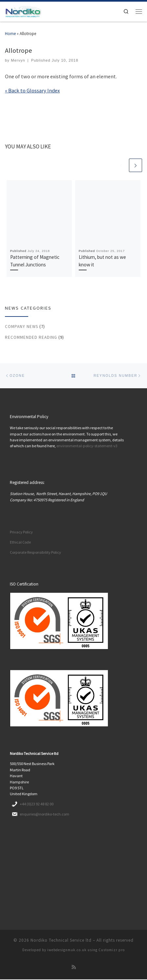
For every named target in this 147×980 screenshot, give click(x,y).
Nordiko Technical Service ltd (61, 941)
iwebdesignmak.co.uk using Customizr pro (86, 950)
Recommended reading (31, 337)
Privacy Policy (21, 533)
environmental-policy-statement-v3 (87, 446)
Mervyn (18, 60)
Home (10, 34)
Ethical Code (20, 543)
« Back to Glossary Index (32, 90)
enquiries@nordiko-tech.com (44, 814)
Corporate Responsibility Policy (35, 553)
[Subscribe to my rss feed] (74, 968)
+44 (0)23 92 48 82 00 (37, 804)
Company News (21, 327)
